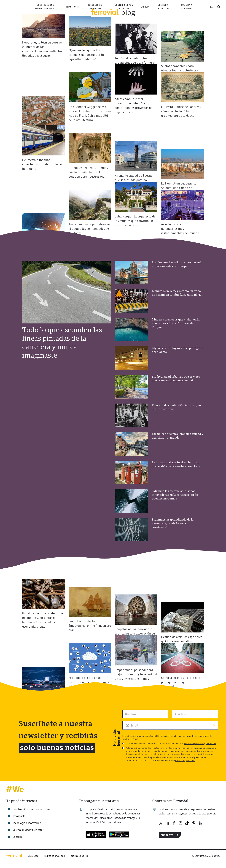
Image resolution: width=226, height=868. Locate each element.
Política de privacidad (183, 736)
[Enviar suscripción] (213, 725)
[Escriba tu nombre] (145, 714)
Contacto (170, 835)
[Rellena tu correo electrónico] (170, 725)
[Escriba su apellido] (195, 714)
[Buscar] (219, 7)
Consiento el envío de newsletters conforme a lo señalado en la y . (169, 744)
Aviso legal (211, 744)
